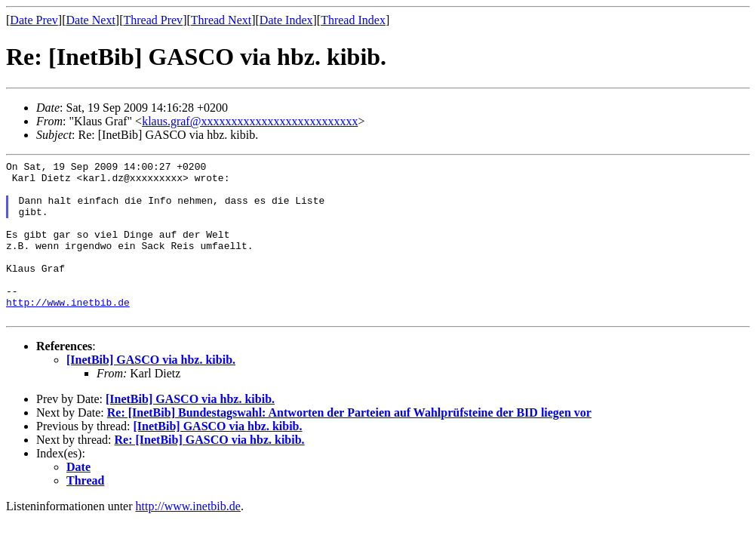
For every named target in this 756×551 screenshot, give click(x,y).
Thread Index (353, 20)
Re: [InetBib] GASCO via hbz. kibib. (210, 471)
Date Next (91, 20)
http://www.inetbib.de (68, 331)
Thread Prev (153, 20)
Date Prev (34, 20)
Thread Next (221, 20)
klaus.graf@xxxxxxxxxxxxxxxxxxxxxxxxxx (250, 121)
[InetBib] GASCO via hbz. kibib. (151, 391)
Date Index (286, 20)
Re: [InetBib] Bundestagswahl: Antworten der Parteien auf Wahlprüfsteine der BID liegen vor (349, 444)
